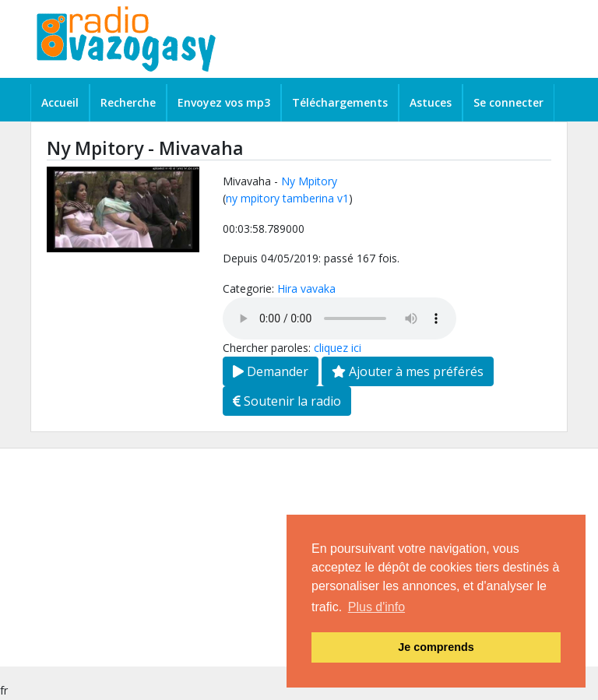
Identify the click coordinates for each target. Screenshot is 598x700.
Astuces (431, 102)
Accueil (60, 102)
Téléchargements (340, 102)
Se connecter (508, 102)
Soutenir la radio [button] (287, 401)
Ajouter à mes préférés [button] (408, 371)
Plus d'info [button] (376, 607)
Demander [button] (271, 371)
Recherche (128, 102)
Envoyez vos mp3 (224, 102)
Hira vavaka (306, 288)
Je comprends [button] (436, 647)
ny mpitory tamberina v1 (287, 198)
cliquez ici (338, 348)
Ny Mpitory (309, 181)
